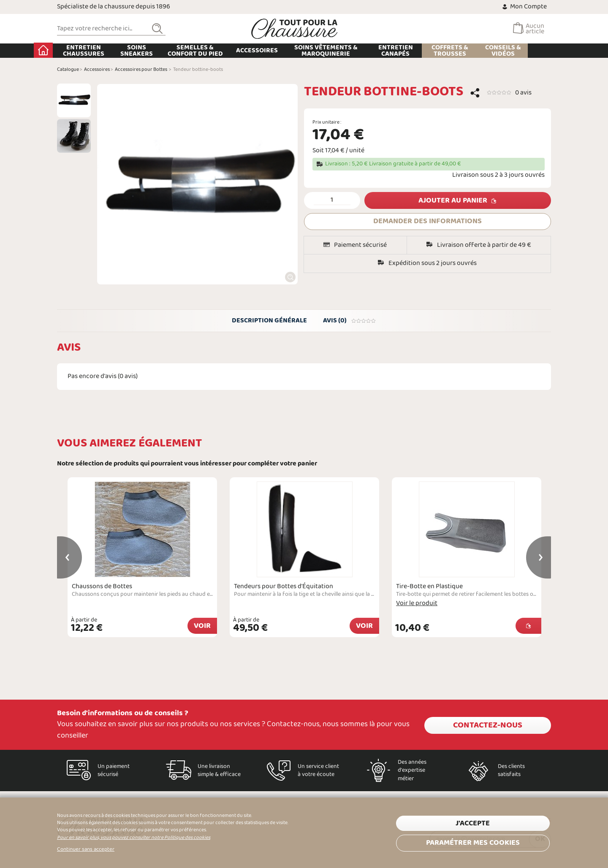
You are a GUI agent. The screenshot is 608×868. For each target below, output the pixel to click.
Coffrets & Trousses (473, 51)
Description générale (269, 321)
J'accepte (473, 823)
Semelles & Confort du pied (218, 51)
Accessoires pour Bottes (141, 70)
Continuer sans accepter (86, 849)
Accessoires (280, 50)
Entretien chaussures (107, 51)
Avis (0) (350, 321)
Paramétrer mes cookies (473, 842)
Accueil (66, 50)
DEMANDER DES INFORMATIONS (427, 221)
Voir (202, 627)
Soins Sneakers (159, 51)
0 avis (523, 93)
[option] (74, 100)
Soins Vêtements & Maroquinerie (349, 51)
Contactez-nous (488, 725)
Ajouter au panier (453, 201)
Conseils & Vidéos (526, 51)
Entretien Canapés (419, 51)
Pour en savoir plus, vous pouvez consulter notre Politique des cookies (134, 838)
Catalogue (68, 70)
